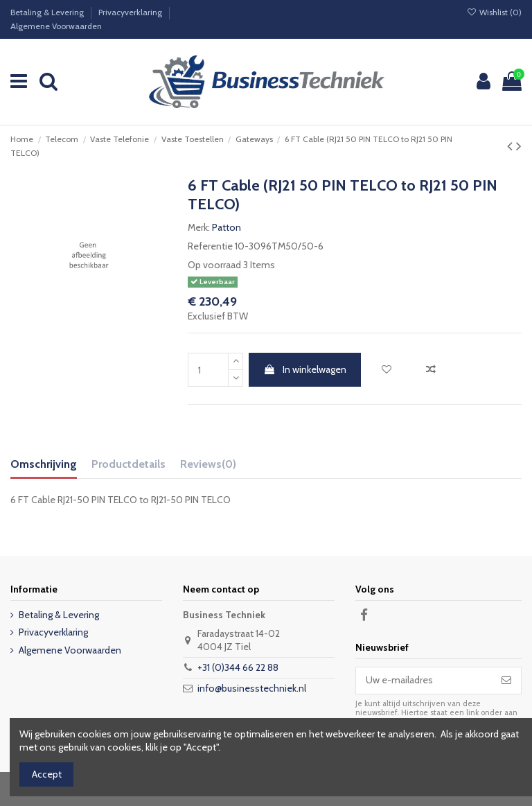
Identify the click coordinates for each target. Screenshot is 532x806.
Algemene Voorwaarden (56, 26)
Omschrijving (44, 464)
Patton (227, 227)
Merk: (199, 227)
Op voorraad (214, 265)
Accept (47, 774)
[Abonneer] (506, 681)
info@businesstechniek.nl (252, 688)
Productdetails (128, 464)
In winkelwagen (305, 369)
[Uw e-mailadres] (424, 681)
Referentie (210, 246)
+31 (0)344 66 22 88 (238, 667)
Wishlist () (494, 12)
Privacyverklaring (131, 12)
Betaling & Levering (48, 12)
